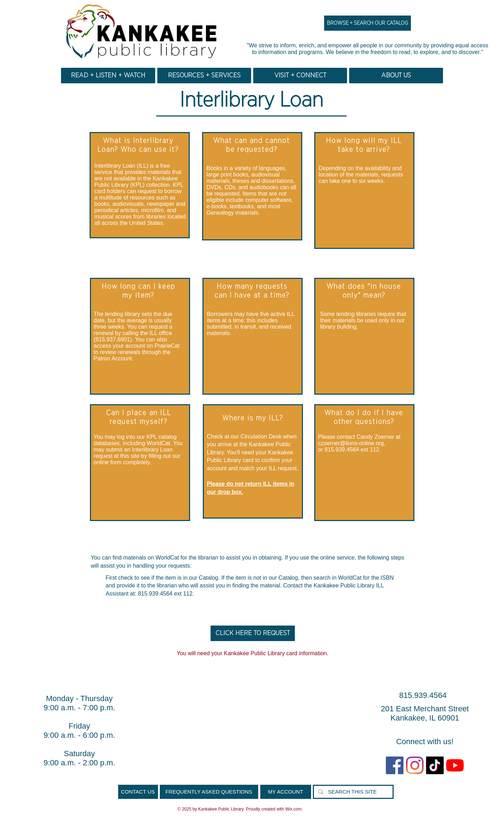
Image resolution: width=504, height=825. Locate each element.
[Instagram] (415, 765)
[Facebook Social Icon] (395, 765)
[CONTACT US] (138, 792)
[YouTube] (455, 765)
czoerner (329, 443)
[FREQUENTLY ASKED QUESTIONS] (209, 792)
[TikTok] (435, 765)
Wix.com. (294, 809)
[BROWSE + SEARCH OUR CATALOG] (368, 23)
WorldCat (167, 558)
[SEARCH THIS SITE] (353, 792)
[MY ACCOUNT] (286, 792)
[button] (108, 76)
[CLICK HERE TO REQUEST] (253, 633)
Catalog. (210, 578)
